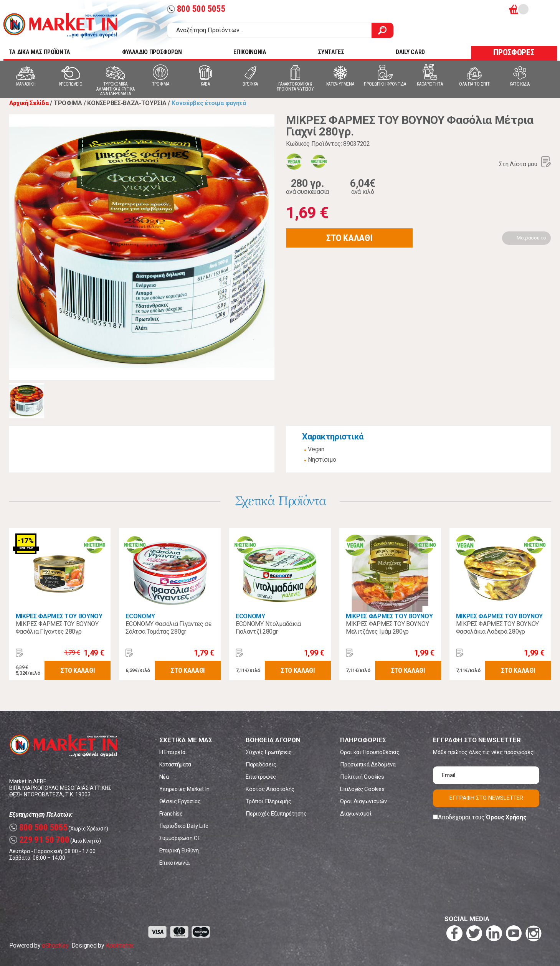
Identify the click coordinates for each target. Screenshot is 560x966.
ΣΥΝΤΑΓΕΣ (331, 52)
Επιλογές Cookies (362, 789)
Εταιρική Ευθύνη (179, 850)
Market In (60, 25)
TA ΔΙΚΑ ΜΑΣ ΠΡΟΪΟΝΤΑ (40, 52)
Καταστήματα (175, 765)
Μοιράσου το (531, 238)
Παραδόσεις (261, 765)
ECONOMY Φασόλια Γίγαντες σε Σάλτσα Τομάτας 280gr (168, 628)
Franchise (171, 814)
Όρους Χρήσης (506, 817)
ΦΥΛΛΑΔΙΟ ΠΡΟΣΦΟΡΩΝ (152, 52)
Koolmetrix (120, 945)
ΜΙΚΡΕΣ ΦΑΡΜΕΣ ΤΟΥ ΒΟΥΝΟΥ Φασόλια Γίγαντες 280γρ (57, 628)
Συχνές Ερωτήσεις (269, 752)
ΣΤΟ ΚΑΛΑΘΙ (349, 238)
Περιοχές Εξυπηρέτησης (276, 814)
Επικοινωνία (174, 863)
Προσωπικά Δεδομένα (368, 765)
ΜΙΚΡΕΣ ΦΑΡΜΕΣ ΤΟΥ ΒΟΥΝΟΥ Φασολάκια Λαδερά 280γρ (497, 628)
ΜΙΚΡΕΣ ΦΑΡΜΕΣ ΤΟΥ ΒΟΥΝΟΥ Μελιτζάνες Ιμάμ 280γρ (387, 628)
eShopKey (55, 945)
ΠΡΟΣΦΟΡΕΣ (514, 52)
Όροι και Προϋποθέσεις (370, 752)
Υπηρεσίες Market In (184, 789)
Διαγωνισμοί (356, 814)
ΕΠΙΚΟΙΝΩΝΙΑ (250, 52)
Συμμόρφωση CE (180, 838)
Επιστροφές (261, 777)
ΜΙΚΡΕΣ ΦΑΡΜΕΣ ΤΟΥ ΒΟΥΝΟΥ (59, 616)
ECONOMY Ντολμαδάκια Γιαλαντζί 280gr (268, 628)
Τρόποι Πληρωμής (268, 801)
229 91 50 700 (39, 840)
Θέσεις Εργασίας (180, 801)
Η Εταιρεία (172, 752)
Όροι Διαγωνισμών (363, 801)
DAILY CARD (410, 52)
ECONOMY (140, 616)
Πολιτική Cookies (362, 777)
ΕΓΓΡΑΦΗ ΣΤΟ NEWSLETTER (486, 798)
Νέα (164, 777)
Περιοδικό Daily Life (184, 826)
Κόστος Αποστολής (270, 789)
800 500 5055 (196, 9)
